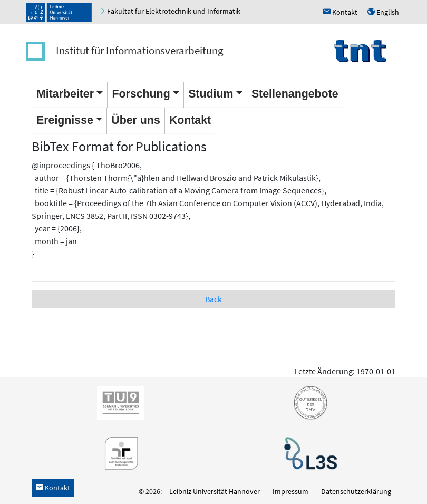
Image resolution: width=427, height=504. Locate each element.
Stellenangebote (295, 94)
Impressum (290, 491)
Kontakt (190, 120)
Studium (211, 94)
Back (213, 299)
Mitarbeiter (65, 94)
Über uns (135, 120)
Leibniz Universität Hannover (215, 491)
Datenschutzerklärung (356, 491)
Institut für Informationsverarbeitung (140, 50)
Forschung (141, 94)
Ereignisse (65, 120)
